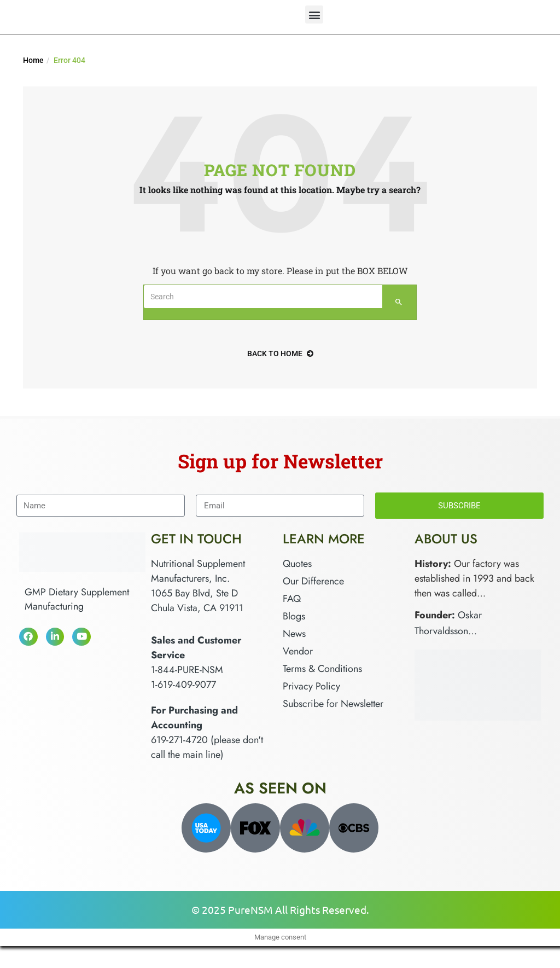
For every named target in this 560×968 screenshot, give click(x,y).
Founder (433, 615)
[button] (314, 15)
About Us (446, 539)
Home (33, 60)
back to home (280, 353)
